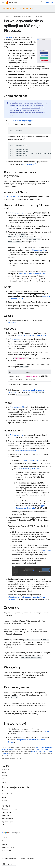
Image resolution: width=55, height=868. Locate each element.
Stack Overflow (6, 812)
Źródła (4, 772)
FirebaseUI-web (39, 274)
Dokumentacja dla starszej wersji (12, 825)
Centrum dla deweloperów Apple (28, 469)
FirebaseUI (8, 37)
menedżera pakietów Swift (31, 108)
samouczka (12, 323)
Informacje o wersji (8, 819)
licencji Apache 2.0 (42, 749)
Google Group (6, 815)
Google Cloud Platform (9, 847)
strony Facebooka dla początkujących (32, 335)
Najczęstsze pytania (8, 822)
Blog (3, 791)
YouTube (4, 800)
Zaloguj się (49, 2)
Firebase (7, 16)
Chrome (4, 841)
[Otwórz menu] (3, 2)
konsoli (28, 164)
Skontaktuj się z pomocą (9, 809)
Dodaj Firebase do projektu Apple (20, 121)
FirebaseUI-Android (25, 274)
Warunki (4, 859)
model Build (39, 16)
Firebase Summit (7, 794)
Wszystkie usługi (7, 850)
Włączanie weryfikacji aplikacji (25, 451)
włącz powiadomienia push (29, 460)
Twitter (4, 797)
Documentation (9, 9)
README (47, 731)
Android (4, 838)
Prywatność (12, 859)
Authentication (26, 9)
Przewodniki (5, 769)
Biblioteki (4, 779)
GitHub (4, 782)
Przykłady (5, 776)
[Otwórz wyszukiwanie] (42, 2)
